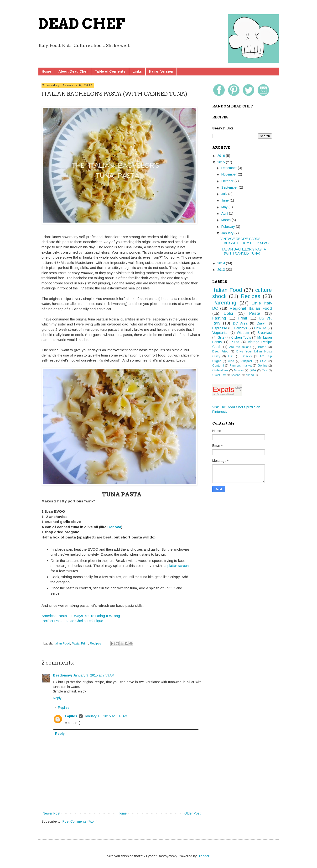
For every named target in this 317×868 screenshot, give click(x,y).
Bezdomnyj (62, 675)
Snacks (247, 356)
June (226, 200)
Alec (231, 361)
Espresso (220, 328)
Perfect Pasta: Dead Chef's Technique (72, 621)
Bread (262, 347)
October (228, 181)
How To (260, 328)
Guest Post (219, 375)
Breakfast (265, 333)
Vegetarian (220, 333)
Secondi (236, 375)
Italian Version (161, 71)
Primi (85, 644)
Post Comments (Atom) (80, 821)
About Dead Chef (73, 71)
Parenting (224, 303)
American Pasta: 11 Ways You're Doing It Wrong (81, 616)
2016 (222, 156)
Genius (262, 366)
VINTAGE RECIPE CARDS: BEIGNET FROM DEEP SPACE (246, 241)
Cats (265, 370)
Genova (114, 527)
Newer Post (52, 813)
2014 (222, 263)
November (230, 174)
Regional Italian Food (251, 308)
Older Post (192, 813)
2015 (222, 162)
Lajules (71, 716)
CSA (263, 361)
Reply (57, 698)
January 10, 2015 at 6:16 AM (106, 716)
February (229, 227)
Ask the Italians (240, 347)
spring (250, 375)
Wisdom (243, 333)
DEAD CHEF (81, 24)
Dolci (228, 313)
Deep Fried (220, 351)
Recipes (95, 644)
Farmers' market (241, 366)
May (225, 207)
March (226, 220)
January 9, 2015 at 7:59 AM (94, 675)
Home (47, 71)
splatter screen (177, 566)
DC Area (240, 323)
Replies (64, 708)
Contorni (218, 366)
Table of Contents (110, 71)
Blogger (203, 856)
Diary (261, 323)
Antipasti (247, 361)
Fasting (219, 318)
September (230, 187)
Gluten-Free (220, 370)
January (228, 233)
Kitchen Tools (241, 337)
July (225, 194)
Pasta (76, 644)
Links (137, 71)
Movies (239, 370)
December (230, 168)
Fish (231, 356)
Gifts (221, 337)
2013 (222, 270)
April (225, 213)
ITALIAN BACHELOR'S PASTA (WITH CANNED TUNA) (243, 251)
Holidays (241, 328)
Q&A (253, 370)
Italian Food (62, 644)
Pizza (235, 342)
